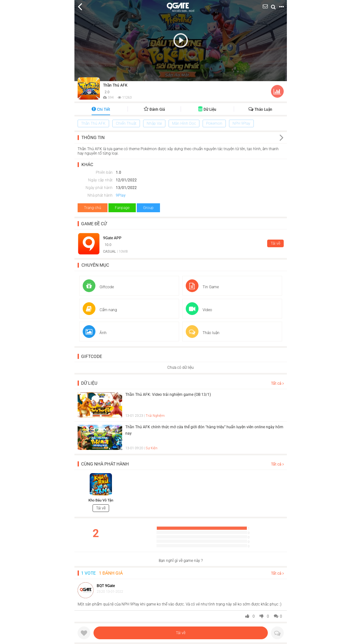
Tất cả (277, 383)
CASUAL (110, 252)
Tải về (181, 633)
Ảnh (95, 333)
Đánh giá (154, 109)
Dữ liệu (207, 109)
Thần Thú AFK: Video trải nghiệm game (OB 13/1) (168, 395)
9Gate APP (112, 238)
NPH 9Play (241, 123)
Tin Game (202, 287)
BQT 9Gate (106, 586)
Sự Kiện (152, 448)
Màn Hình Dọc (184, 123)
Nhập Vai (154, 123)
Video (199, 310)
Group (148, 208)
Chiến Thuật (126, 123)
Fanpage (122, 208)
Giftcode (98, 287)
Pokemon (214, 123)
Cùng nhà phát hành (105, 464)
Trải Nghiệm (155, 416)
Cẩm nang (100, 310)
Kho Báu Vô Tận (101, 500)
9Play (121, 195)
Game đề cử (94, 224)
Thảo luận (260, 109)
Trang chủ (93, 208)
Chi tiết (101, 109)
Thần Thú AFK (115, 85)
